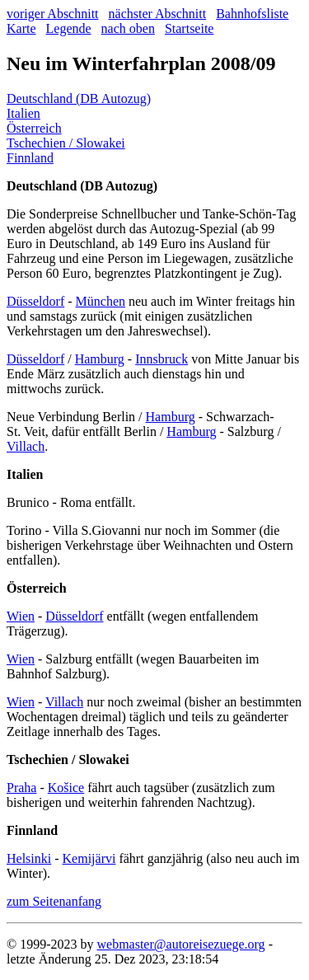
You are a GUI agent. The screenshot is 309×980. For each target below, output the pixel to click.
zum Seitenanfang (54, 901)
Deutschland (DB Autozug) (79, 98)
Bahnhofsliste (252, 14)
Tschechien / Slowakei (66, 143)
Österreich (34, 128)
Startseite (190, 28)
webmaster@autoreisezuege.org (180, 944)
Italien (23, 113)
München (101, 301)
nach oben (128, 28)
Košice (66, 788)
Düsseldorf (35, 301)
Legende (69, 28)
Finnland (30, 158)
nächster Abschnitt (158, 14)
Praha (21, 788)
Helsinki (29, 858)
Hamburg (100, 359)
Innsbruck (162, 359)
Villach (26, 446)
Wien (21, 616)
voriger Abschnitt (53, 14)
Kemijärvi (89, 858)
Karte (21, 28)
